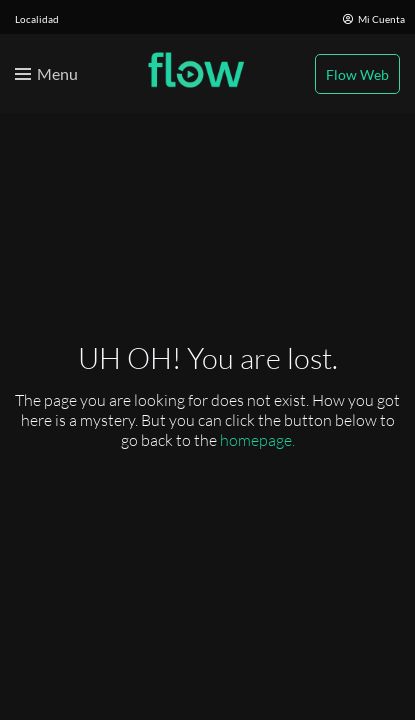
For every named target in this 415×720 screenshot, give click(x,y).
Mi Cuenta (374, 19)
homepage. (257, 440)
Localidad (37, 19)
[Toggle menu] (46, 74)
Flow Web (357, 74)
